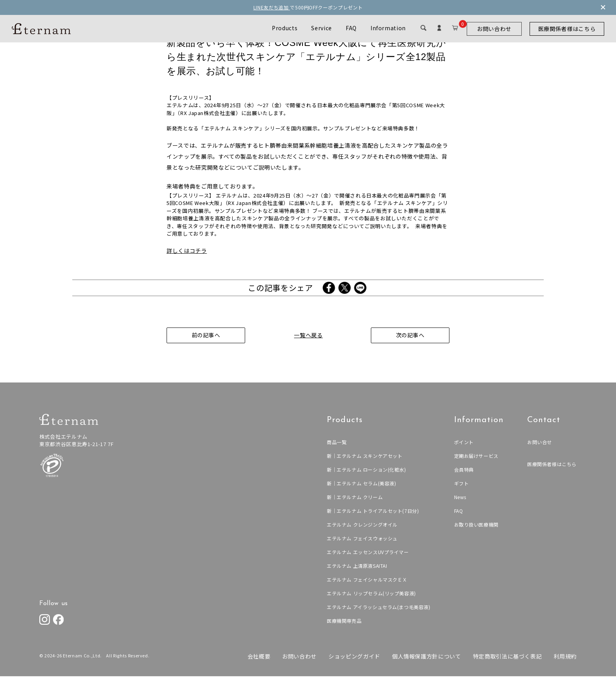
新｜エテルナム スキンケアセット (364, 457)
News (460, 498)
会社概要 (259, 657)
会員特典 (464, 470)
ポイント (464, 443)
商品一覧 (336, 443)
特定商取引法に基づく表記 (508, 657)
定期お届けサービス (476, 457)
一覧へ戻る (308, 336)
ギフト (461, 484)
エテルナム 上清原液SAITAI (356, 566)
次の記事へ (410, 336)
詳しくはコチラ (187, 251)
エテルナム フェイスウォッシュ (362, 539)
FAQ (351, 28)
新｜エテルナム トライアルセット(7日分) (372, 511)
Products (285, 28)
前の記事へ (206, 336)
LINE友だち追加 (272, 7)
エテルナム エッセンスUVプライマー (367, 553)
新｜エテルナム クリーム (354, 498)
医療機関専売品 (344, 621)
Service (322, 28)
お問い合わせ (494, 29)
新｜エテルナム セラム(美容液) (361, 484)
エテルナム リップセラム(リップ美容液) (371, 594)
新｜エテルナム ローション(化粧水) (366, 470)
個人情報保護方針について (427, 657)
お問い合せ (540, 443)
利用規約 (565, 657)
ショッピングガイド (354, 657)
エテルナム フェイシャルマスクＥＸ (367, 580)
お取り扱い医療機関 (476, 525)
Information (388, 28)
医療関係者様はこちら (567, 29)
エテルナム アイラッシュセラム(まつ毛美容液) (378, 608)
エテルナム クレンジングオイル (362, 525)
